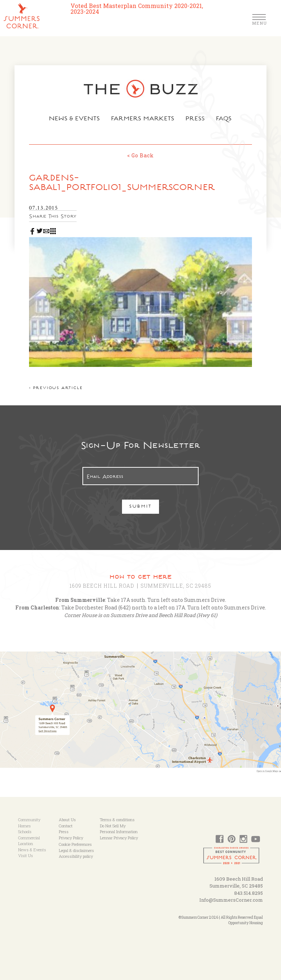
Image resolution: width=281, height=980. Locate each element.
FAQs (224, 119)
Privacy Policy (71, 838)
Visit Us (26, 855)
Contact (66, 826)
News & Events (75, 119)
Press (195, 119)
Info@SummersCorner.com (231, 900)
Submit (141, 507)
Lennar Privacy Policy (119, 838)
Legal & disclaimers (76, 850)
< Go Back (140, 155)
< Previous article (56, 388)
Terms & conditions (117, 820)
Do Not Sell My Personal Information (119, 829)
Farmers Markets (143, 119)
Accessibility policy (76, 856)
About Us (67, 820)
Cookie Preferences (75, 844)
